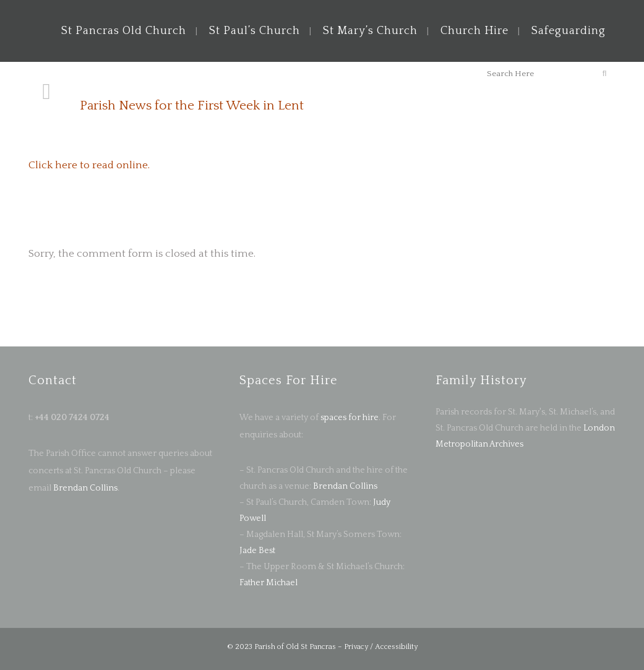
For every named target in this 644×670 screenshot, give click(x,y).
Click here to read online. (89, 165)
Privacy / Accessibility (381, 647)
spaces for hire (350, 418)
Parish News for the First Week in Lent (192, 105)
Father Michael (268, 583)
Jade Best (257, 551)
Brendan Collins (84, 488)
